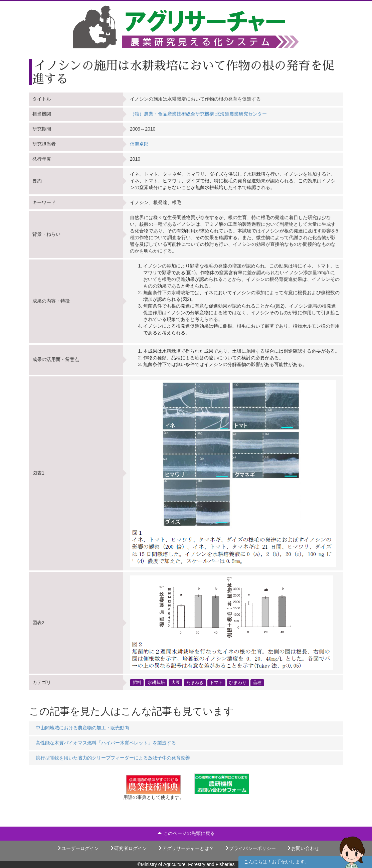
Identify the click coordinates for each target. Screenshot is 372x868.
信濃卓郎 (139, 144)
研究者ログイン (128, 848)
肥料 (137, 683)
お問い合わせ (303, 848)
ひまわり (238, 683)
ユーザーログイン (78, 848)
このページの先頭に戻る (186, 833)
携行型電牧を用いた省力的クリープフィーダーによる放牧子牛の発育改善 (113, 758)
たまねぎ (195, 683)
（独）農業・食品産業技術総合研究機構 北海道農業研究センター (198, 114)
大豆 (176, 683)
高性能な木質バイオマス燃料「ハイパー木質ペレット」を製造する (106, 743)
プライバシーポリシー (250, 848)
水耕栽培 (156, 683)
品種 (257, 683)
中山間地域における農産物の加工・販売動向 (82, 728)
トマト (216, 683)
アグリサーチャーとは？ (186, 848)
